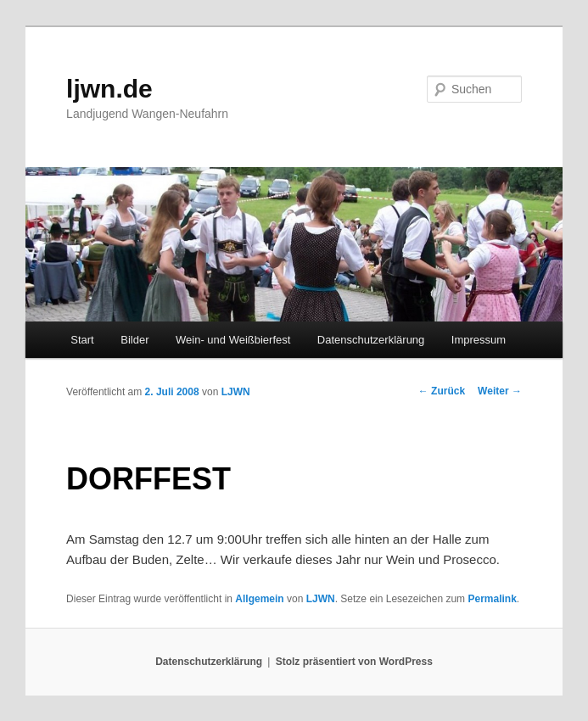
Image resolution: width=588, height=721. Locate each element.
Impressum (479, 340)
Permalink (492, 599)
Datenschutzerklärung (371, 340)
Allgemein (259, 599)
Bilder (134, 340)
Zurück (442, 391)
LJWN (236, 392)
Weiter (500, 391)
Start (82, 340)
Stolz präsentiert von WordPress (354, 662)
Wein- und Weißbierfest (233, 340)
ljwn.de (109, 89)
